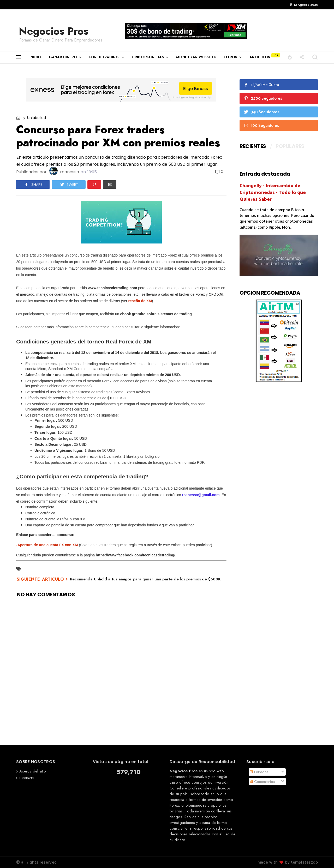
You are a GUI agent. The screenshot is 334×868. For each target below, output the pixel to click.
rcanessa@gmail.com (201, 495)
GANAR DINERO (63, 57)
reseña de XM (140, 301)
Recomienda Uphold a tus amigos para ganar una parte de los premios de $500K (145, 579)
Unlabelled (37, 118)
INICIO (35, 57)
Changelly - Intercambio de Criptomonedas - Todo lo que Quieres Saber (273, 192)
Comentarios (262, 782)
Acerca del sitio (33, 771)
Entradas (259, 772)
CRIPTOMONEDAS (148, 57)
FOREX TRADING (105, 57)
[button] (290, 57)
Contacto (27, 778)
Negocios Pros (53, 31)
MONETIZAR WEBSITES (196, 57)
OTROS (231, 57)
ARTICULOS (260, 57)
